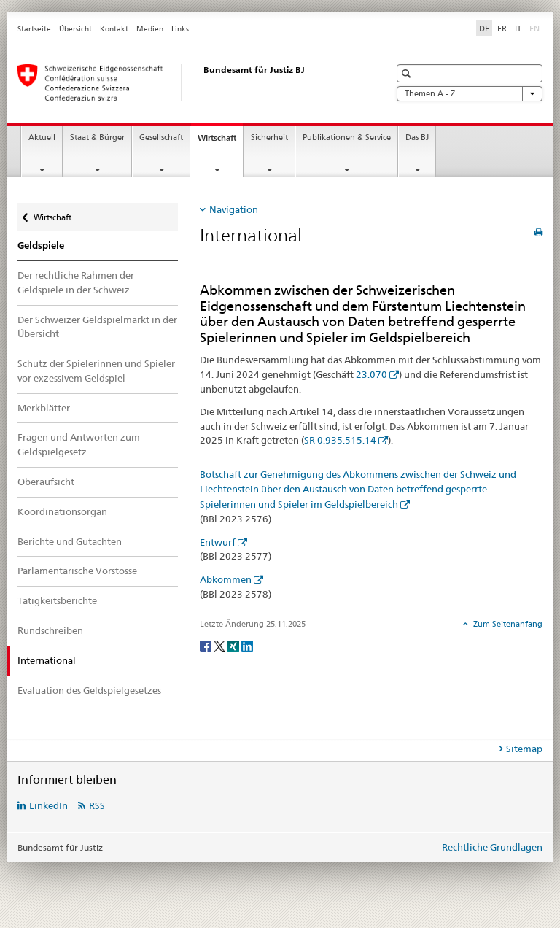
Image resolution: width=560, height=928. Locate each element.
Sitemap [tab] (524, 749)
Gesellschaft (161, 138)
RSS (97, 805)
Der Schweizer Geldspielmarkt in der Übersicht (97, 327)
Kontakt (114, 29)
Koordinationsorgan (62, 511)
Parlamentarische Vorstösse (77, 571)
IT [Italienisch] (518, 28)
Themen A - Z (470, 94)
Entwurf (218, 542)
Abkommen (226, 579)
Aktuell (42, 138)
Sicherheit (269, 138)
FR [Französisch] (502, 28)
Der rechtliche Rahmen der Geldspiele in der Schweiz (76, 282)
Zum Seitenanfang (507, 624)
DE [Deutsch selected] (484, 28)
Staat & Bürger (97, 138)
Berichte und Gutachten (70, 541)
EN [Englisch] (536, 28)
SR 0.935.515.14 (340, 440)
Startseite (34, 29)
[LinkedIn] (247, 645)
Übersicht (75, 29)
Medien (150, 29)
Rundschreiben (50, 630)
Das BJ (417, 138)
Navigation (234, 209)
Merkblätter (44, 408)
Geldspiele (41, 245)
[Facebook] (207, 645)
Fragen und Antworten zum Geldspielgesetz (79, 444)
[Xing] (234, 645)
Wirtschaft (220, 142)
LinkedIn (48, 805)
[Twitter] (221, 645)
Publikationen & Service (347, 138)
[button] (408, 73)
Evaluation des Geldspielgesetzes (89, 690)
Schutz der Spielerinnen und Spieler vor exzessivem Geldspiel (96, 371)
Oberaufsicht (46, 482)
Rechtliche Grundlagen (492, 847)
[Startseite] (189, 82)
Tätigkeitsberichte (57, 600)
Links (180, 29)
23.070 (372, 374)
